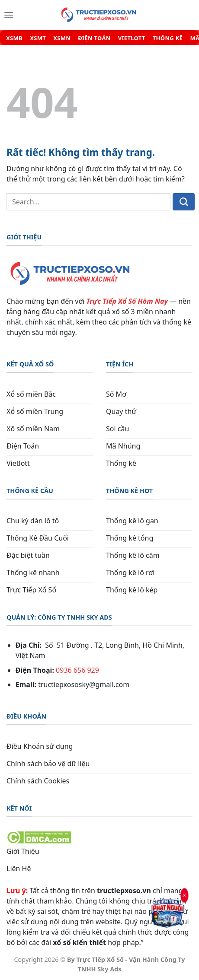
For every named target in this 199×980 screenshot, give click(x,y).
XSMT (38, 38)
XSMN (62, 38)
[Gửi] (184, 202)
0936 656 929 (77, 670)
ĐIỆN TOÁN (94, 38)
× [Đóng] (184, 895)
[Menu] (9, 15)
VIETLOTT (132, 38)
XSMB (14, 38)
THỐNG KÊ (168, 38)
